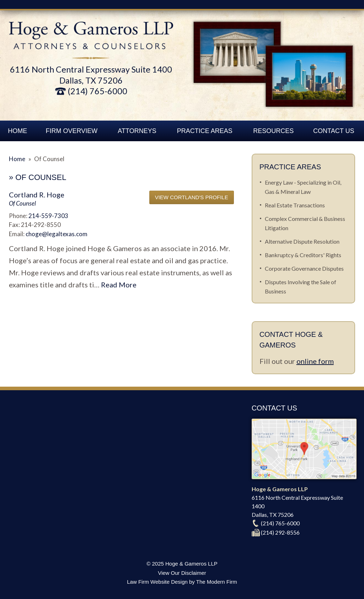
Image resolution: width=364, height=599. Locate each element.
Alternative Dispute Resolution (302, 241)
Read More (119, 285)
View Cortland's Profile (192, 197)
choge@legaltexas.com (57, 234)
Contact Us (334, 131)
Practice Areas (205, 131)
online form (315, 361)
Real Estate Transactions (295, 205)
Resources (273, 131)
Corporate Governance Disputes (304, 268)
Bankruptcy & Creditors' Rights (303, 255)
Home (17, 131)
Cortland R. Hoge (37, 195)
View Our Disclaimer (182, 573)
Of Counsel (22, 203)
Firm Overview (72, 131)
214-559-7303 (48, 216)
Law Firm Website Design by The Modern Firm (182, 582)
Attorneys (137, 131)
